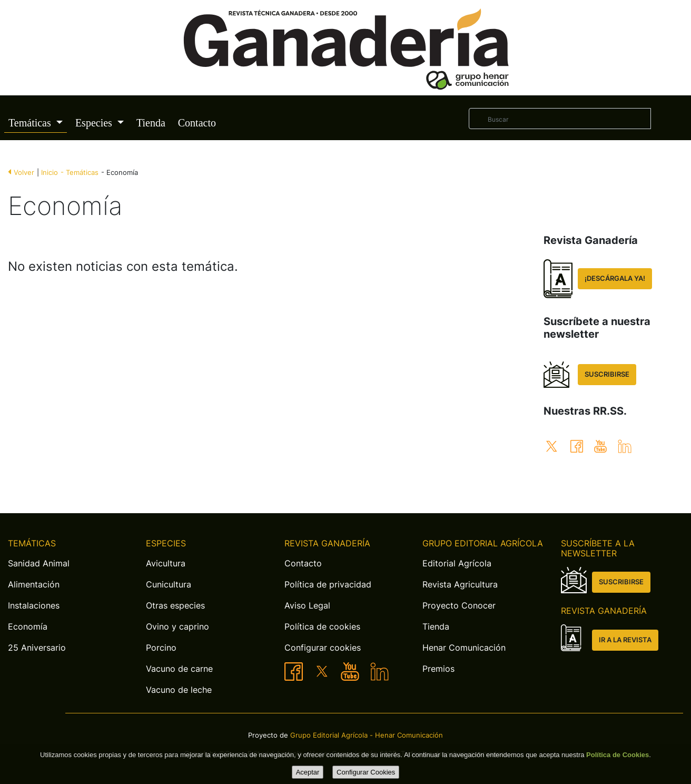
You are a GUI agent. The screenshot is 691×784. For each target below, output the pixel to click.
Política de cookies (322, 626)
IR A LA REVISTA (625, 640)
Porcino (161, 648)
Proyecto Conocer (459, 605)
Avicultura (166, 563)
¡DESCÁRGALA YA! (615, 278)
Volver (24, 173)
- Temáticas (80, 173)
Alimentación (34, 584)
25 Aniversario (37, 648)
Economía (28, 626)
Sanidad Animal (39, 563)
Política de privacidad (328, 584)
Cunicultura (169, 584)
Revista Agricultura (460, 584)
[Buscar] (560, 119)
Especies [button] (95, 123)
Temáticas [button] (31, 123)
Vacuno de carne (179, 669)
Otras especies (175, 605)
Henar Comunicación (464, 648)
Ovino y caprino (177, 626)
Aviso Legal (307, 605)
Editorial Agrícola (457, 563)
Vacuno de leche (179, 690)
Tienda (151, 123)
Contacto (197, 123)
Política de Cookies (618, 755)
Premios (438, 669)
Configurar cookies (323, 648)
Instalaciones (34, 605)
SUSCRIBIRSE (607, 374)
